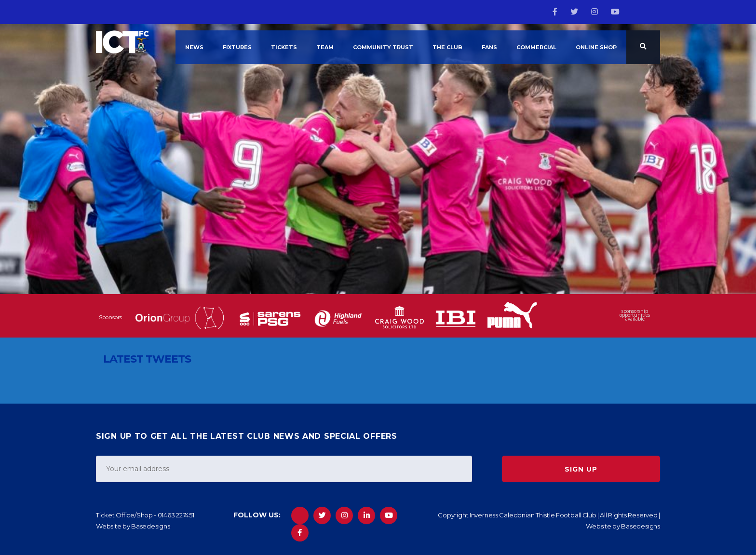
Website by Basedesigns (133, 526)
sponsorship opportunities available (635, 316)
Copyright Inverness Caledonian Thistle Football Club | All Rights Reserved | (549, 515)
